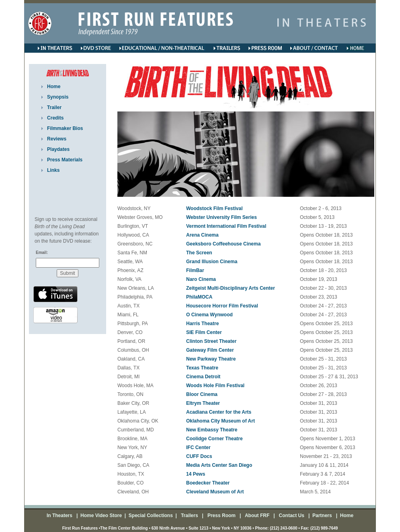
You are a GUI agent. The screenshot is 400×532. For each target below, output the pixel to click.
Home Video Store (101, 516)
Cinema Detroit (203, 377)
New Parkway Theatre (211, 359)
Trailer (54, 107)
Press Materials (65, 160)
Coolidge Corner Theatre (214, 439)
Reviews (57, 139)
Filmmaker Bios (65, 128)
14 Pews (196, 474)
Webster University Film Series (222, 217)
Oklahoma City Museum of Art (221, 421)
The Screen (199, 253)
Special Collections (150, 516)
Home (54, 87)
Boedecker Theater (208, 483)
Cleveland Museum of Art (215, 492)
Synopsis (58, 97)
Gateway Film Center (210, 350)
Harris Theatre (202, 324)
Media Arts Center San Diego (219, 465)
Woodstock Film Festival (214, 208)
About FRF (256, 516)
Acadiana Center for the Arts (219, 412)
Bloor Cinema (202, 394)
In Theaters (60, 516)
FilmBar (195, 270)
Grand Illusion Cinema (212, 262)
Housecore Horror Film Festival (222, 306)
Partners (322, 516)
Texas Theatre (202, 368)
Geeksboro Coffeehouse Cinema (223, 244)
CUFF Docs (199, 456)
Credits (55, 118)
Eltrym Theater (203, 403)
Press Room (220, 516)
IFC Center (198, 447)
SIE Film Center (204, 332)
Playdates (58, 149)
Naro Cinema (201, 279)
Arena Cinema (202, 235)
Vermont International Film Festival (226, 226)
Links (53, 170)
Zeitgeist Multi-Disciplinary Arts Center (231, 288)
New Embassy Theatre (212, 430)
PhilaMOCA (199, 297)
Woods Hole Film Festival (215, 386)
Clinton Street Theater (211, 341)
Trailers (190, 516)
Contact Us (291, 516)
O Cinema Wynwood (209, 315)
